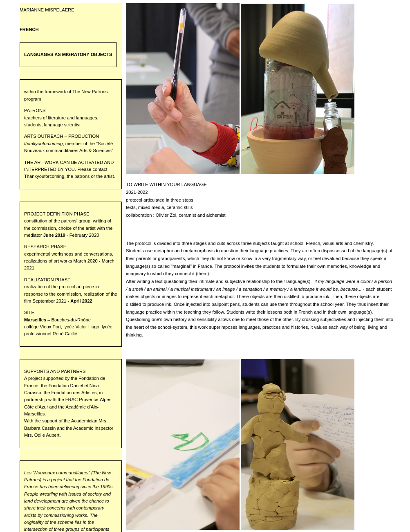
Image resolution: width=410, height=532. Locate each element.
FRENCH (29, 29)
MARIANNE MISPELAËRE (47, 10)
